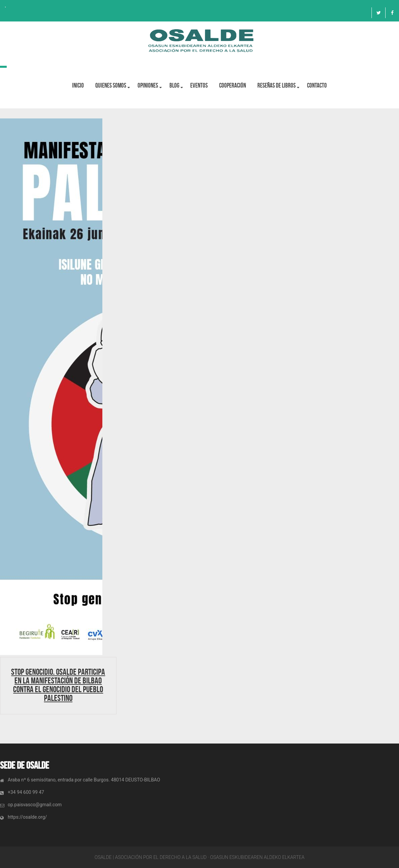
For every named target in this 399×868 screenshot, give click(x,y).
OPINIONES (148, 85)
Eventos (199, 85)
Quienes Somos (111, 85)
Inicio (78, 85)
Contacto (317, 85)
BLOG (174, 85)
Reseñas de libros (277, 85)
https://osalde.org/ (27, 817)
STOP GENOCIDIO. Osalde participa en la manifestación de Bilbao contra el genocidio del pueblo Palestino (58, 685)
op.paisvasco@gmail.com (35, 805)
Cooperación (233, 85)
